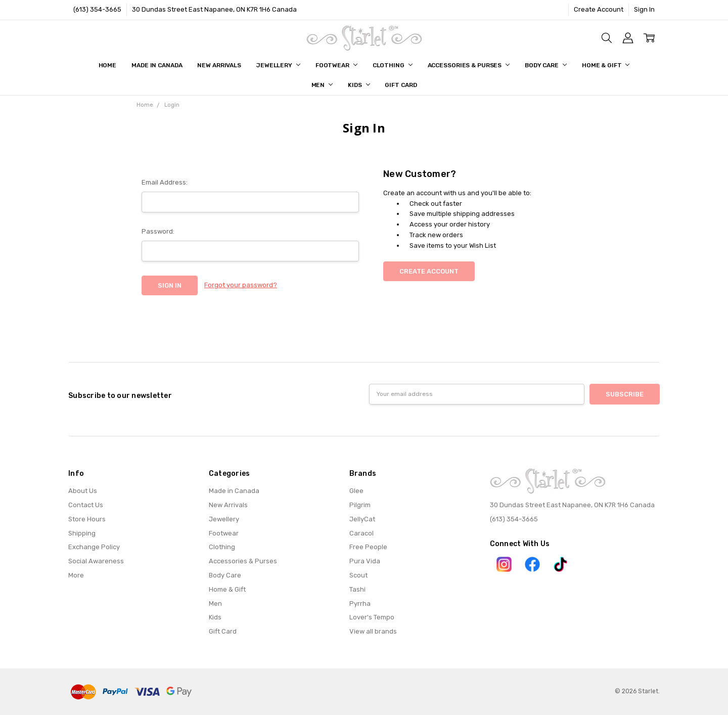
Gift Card (401, 85)
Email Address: (165, 182)
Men (322, 85)
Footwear (336, 65)
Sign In (644, 9)
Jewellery (278, 65)
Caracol (361, 533)
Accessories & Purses (469, 65)
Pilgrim (360, 505)
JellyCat (362, 519)
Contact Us (86, 505)
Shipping (82, 533)
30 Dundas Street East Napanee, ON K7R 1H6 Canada (214, 9)
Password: (158, 231)
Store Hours (87, 519)
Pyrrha (360, 604)
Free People (368, 547)
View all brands (373, 631)
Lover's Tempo (372, 617)
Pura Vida (365, 561)
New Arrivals (219, 65)
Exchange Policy (94, 547)
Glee (356, 491)
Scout (358, 575)
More (76, 575)
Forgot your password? (241, 285)
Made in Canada (157, 65)
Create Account (599, 9)
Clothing (393, 65)
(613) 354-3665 (97, 9)
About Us (83, 491)
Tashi (357, 589)
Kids (359, 85)
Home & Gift (606, 65)
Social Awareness (96, 561)
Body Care (546, 65)
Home (108, 65)
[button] (504, 564)
